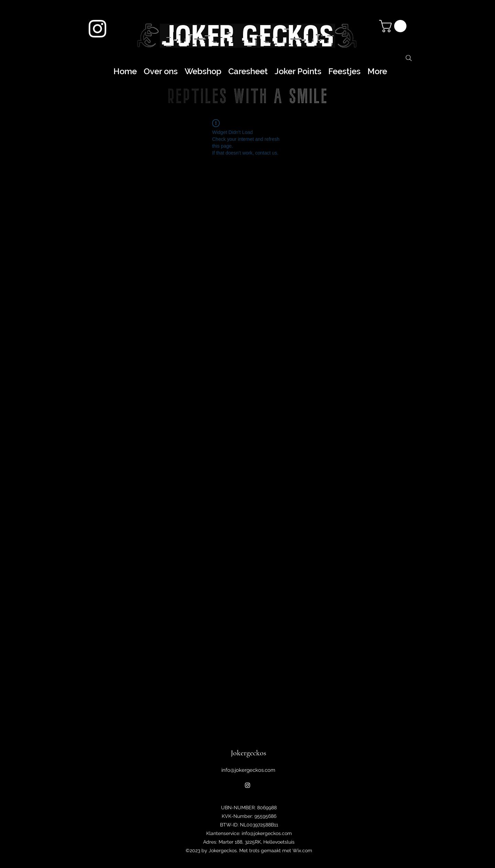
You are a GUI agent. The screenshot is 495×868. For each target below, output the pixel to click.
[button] (394, 26)
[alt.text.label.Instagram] (97, 29)
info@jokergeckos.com (248, 770)
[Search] (409, 58)
